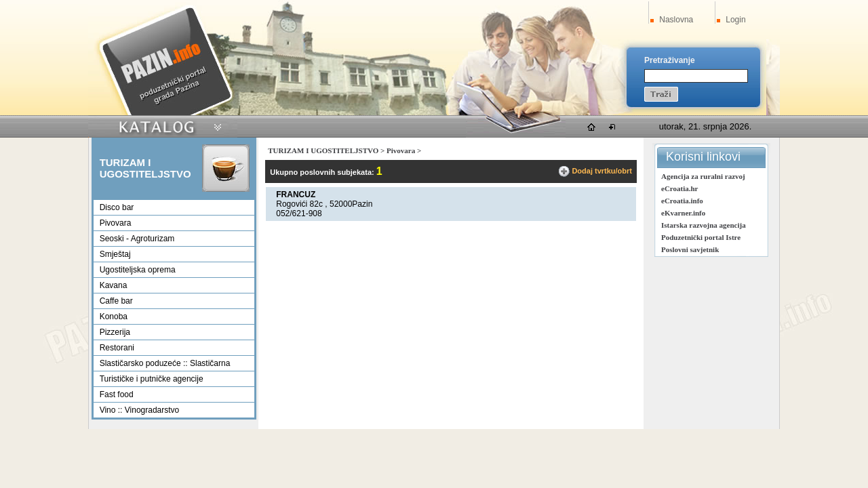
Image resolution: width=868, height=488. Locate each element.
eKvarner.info (683, 213)
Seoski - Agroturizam (137, 239)
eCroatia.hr (679, 188)
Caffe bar (116, 301)
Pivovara (116, 223)
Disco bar (117, 207)
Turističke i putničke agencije (152, 379)
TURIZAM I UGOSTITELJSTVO (323, 150)
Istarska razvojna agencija (704, 225)
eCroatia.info (682, 201)
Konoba (114, 317)
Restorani (117, 348)
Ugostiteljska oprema (138, 270)
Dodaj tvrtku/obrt (602, 171)
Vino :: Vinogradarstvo (140, 410)
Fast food (117, 394)
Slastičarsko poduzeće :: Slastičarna (165, 363)
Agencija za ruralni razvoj (703, 176)
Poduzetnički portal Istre (701, 237)
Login (735, 20)
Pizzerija (115, 332)
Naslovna (676, 20)
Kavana (114, 285)
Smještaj (115, 254)
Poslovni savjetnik (690, 249)
